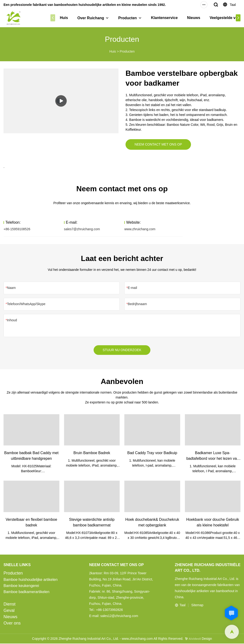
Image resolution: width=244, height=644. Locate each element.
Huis (64, 18)
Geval (9, 611)
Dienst (10, 605)
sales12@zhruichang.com (119, 616)
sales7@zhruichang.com (82, 229)
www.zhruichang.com (140, 229)
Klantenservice (164, 18)
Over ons (12, 624)
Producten (128, 18)
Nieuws (194, 18)
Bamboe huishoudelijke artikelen (30, 580)
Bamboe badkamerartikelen (27, 592)
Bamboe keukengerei (21, 586)
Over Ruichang (91, 18)
